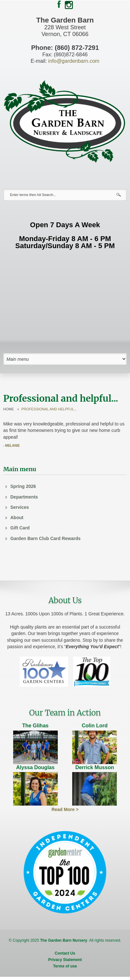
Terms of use (65, 966)
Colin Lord (95, 726)
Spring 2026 (23, 486)
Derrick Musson (95, 767)
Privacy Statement (65, 960)
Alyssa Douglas (35, 767)
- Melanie (11, 446)
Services (20, 507)
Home (9, 409)
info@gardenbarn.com (74, 61)
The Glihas (35, 726)
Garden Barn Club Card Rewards (45, 538)
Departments (24, 497)
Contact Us (65, 953)
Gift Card (20, 528)
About (17, 518)
